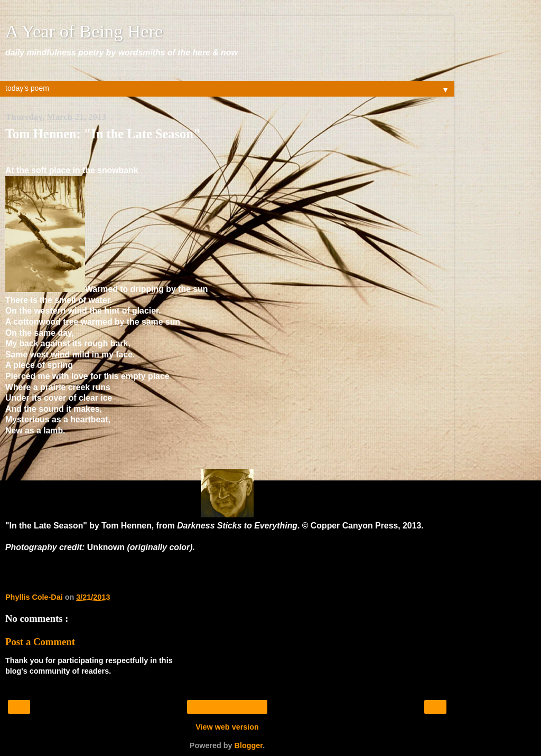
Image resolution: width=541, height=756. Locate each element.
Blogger (249, 745)
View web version (227, 727)
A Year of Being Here (84, 31)
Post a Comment (40, 642)
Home (227, 707)
